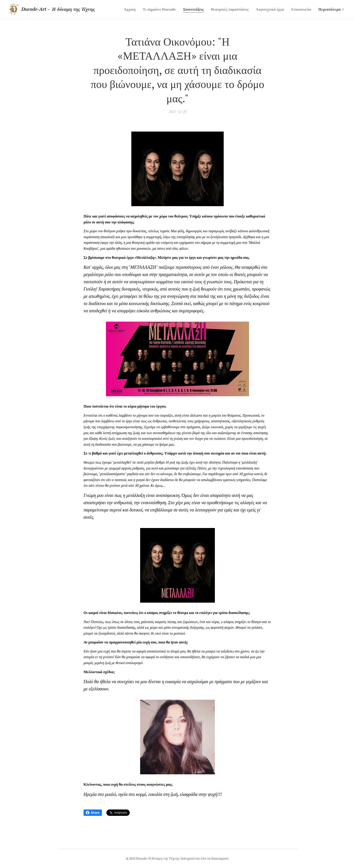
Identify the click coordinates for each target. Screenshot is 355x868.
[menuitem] (120, 9)
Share (93, 813)
